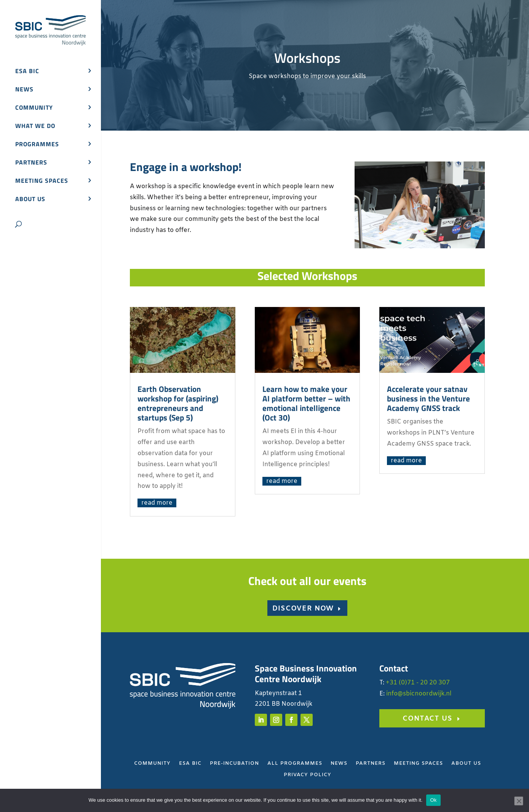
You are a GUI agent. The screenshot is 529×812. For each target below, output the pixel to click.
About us (30, 200)
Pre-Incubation (234, 764)
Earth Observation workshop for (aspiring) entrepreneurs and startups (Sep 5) (178, 403)
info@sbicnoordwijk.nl (419, 694)
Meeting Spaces (418, 764)
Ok (433, 800)
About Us (466, 764)
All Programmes (295, 764)
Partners (31, 163)
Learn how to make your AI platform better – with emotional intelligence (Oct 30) (306, 403)
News (24, 90)
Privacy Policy (308, 775)
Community (34, 108)
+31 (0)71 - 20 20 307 (418, 683)
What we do (35, 127)
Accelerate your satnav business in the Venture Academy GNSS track (428, 398)
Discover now (303, 609)
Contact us (428, 719)
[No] (519, 801)
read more (157, 503)
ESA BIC (27, 72)
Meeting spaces (42, 181)
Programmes (37, 145)
